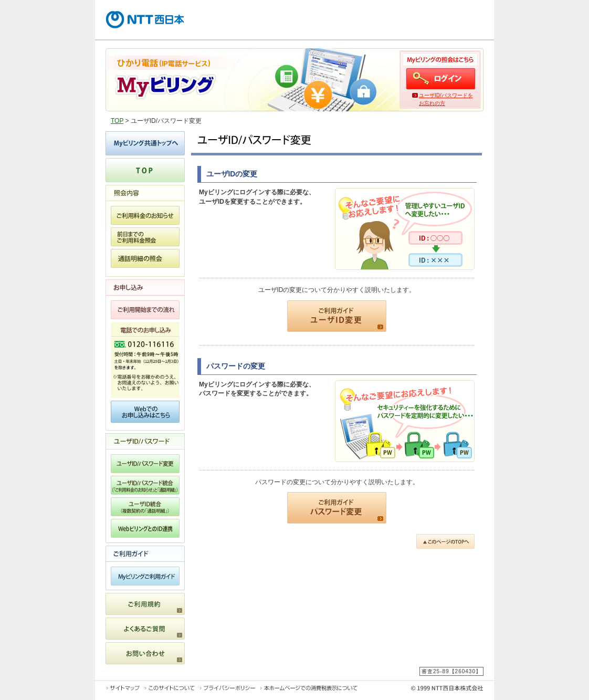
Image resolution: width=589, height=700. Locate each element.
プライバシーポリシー (228, 688)
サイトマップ (123, 688)
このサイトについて (170, 688)
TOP (117, 121)
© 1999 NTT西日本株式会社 (426, 690)
